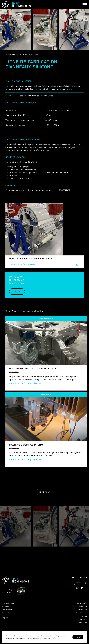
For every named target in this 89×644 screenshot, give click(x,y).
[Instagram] (78, 588)
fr (3, 618)
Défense (84, 616)
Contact (17, 291)
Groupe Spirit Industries (11, 613)
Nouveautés (82, 610)
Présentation (7, 606)
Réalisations (10, 54)
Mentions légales (8, 590)
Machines (35, 54)
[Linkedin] (82, 588)
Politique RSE (7, 610)
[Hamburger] (85, 5)
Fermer (78, 637)
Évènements (82, 606)
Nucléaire (83, 619)
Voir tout (45, 492)
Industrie (23, 54)
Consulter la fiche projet (23, 383)
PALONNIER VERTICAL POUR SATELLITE (33, 368)
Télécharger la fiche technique (44, 264)
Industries (83, 622)
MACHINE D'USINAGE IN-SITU (26, 445)
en (7, 618)
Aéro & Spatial (82, 613)
